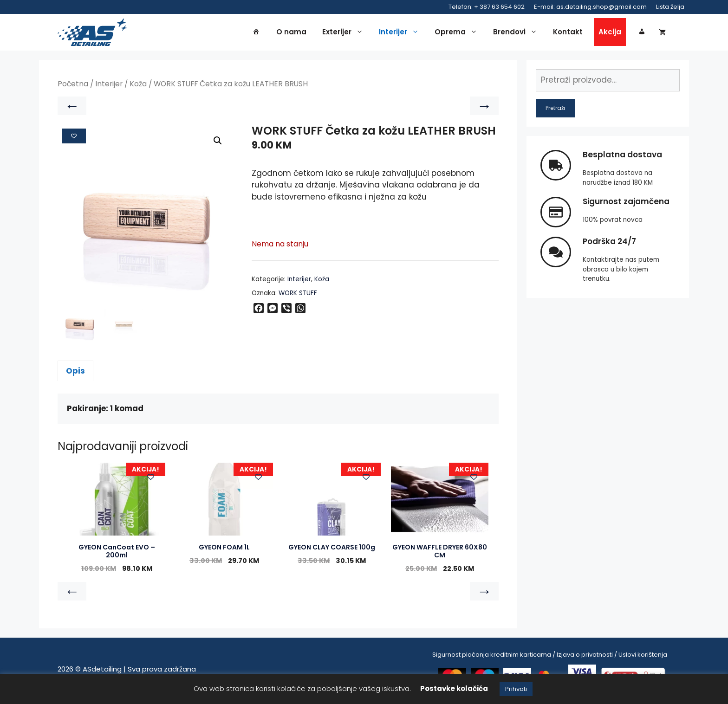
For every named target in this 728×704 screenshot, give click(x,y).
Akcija (610, 33)
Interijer (401, 33)
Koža (138, 87)
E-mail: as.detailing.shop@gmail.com (590, 7)
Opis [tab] (75, 373)
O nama (291, 33)
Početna (73, 87)
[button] (218, 143)
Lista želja (670, 7)
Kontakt (568, 33)
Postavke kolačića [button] (454, 688)
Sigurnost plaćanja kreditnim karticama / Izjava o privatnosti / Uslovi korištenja (550, 657)
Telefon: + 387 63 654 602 (487, 7)
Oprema (458, 33)
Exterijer (345, 33)
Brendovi (517, 33)
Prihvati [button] (516, 689)
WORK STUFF (298, 295)
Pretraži (555, 110)
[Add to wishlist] (74, 138)
